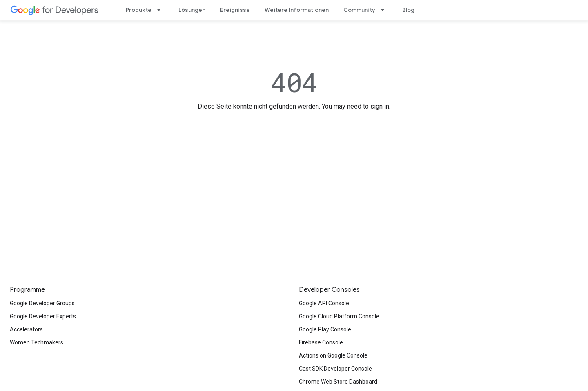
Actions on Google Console (333, 355)
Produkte (139, 10)
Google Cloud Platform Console (339, 316)
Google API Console (324, 303)
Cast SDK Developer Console (335, 369)
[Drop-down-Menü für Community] (385, 10)
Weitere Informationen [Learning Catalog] (297, 10)
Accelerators (26, 329)
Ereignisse (235, 10)
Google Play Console (325, 329)
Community (359, 10)
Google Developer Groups (42, 303)
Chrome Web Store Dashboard (338, 382)
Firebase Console (321, 342)
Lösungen (192, 10)
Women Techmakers (37, 342)
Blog (408, 10)
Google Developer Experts (43, 316)
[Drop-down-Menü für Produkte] (161, 10)
